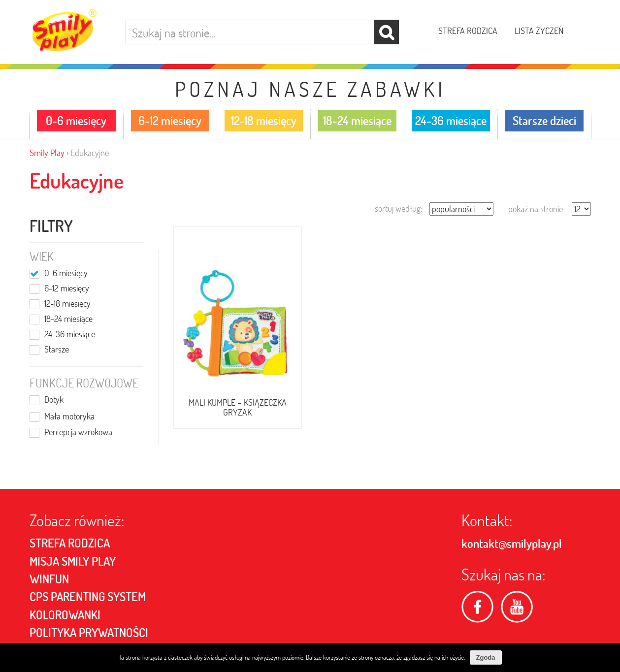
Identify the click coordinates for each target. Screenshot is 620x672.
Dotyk (54, 400)
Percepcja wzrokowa (78, 433)
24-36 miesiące (70, 335)
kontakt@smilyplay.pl (512, 544)
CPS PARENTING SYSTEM (88, 597)
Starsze (57, 350)
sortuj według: (399, 208)
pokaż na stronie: (537, 209)
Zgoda (486, 657)
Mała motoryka (69, 417)
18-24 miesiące (68, 320)
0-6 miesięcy (66, 274)
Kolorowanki (65, 615)
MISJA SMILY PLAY (73, 561)
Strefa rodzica (468, 31)
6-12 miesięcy (67, 289)
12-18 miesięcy (67, 304)
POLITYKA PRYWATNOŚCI (89, 633)
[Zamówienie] (461, 209)
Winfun (49, 579)
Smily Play (47, 153)
